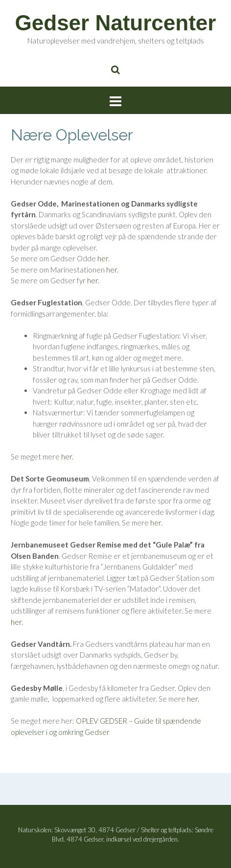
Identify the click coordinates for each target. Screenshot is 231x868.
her (103, 258)
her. (112, 270)
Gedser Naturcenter (116, 23)
